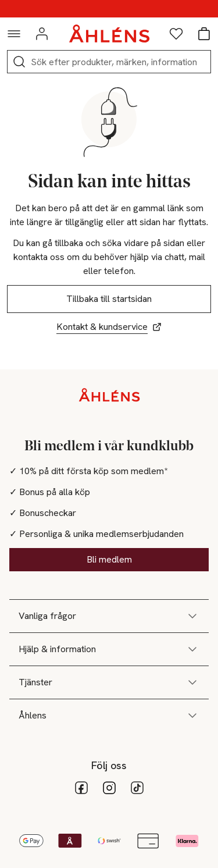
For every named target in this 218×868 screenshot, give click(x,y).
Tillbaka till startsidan (109, 299)
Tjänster (109, 682)
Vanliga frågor (109, 616)
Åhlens (109, 716)
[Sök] (19, 62)
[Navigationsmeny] (14, 34)
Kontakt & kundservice (109, 327)
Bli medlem (109, 559)
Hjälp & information (109, 649)
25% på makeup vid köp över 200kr (109, 9)
